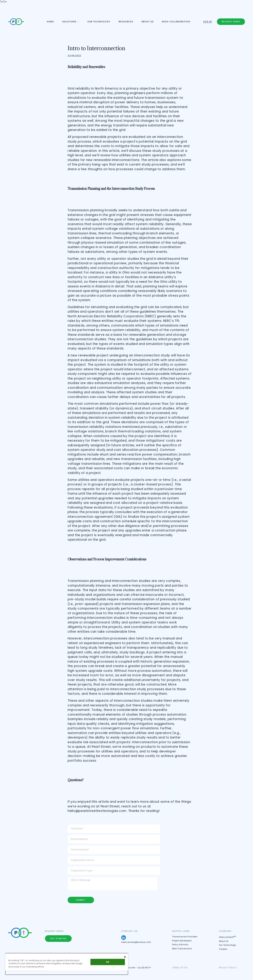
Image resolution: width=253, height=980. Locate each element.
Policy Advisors (180, 945)
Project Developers (182, 941)
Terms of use (180, 968)
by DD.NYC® (144, 968)
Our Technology (228, 945)
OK (108, 962)
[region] (67, 964)
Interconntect (228, 937)
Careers (223, 949)
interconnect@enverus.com (136, 942)
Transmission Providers (185, 937)
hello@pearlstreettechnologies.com (97, 811)
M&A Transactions (182, 949)
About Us (224, 941)
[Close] (125, 957)
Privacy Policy (228, 968)
